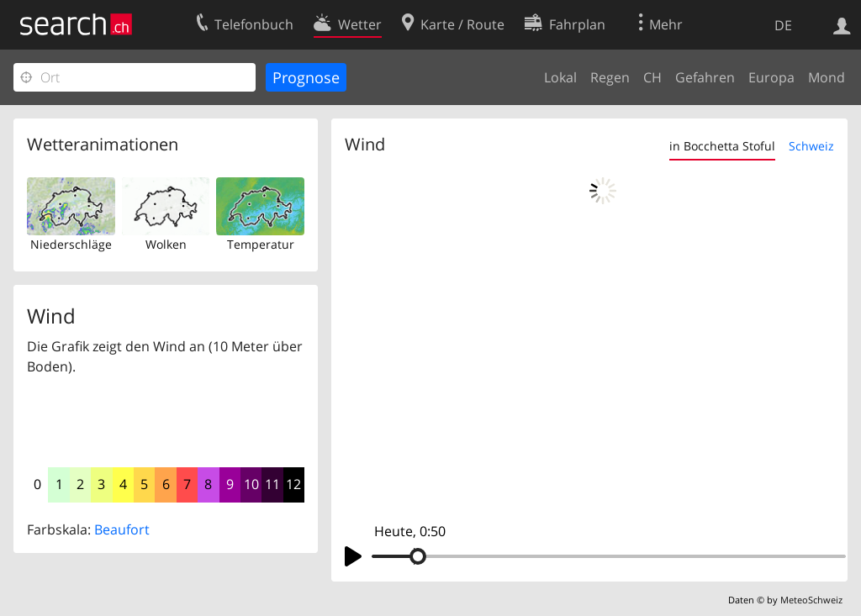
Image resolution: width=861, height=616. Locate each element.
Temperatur (261, 244)
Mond (827, 77)
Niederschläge (71, 244)
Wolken (166, 244)
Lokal (560, 77)
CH (652, 77)
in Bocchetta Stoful (722, 146)
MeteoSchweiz (811, 600)
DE (783, 25)
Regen (610, 77)
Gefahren (705, 77)
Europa (771, 77)
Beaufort (122, 529)
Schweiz (811, 146)
